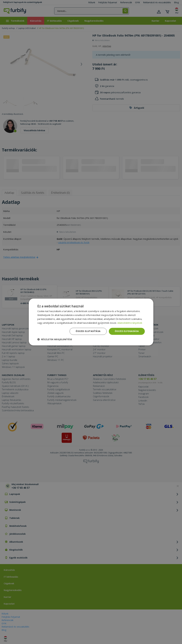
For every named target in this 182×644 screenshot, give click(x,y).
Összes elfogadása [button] (127, 331)
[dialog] (91, 322)
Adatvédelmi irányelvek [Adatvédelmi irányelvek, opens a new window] (130, 323)
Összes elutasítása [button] (88, 331)
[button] (55, 339)
